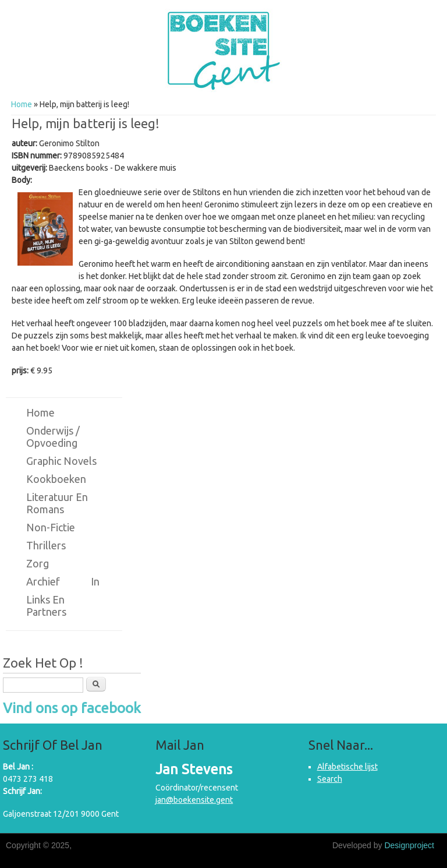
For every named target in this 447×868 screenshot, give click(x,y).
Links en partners (46, 606)
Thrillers (46, 545)
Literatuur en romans (57, 503)
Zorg (38, 563)
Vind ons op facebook (72, 708)
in (95, 581)
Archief (43, 581)
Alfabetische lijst (347, 767)
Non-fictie (51, 527)
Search (330, 779)
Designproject (409, 845)
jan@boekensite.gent (194, 800)
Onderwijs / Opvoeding (53, 437)
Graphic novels (61, 461)
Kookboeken (56, 479)
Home (22, 104)
